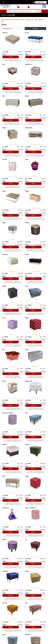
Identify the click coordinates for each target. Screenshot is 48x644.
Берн (4, 96)
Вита (4, 64)
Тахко (27, 286)
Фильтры (35, 28)
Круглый (5, 159)
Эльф (27, 159)
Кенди (4, 635)
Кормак (4, 191)
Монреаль (5, 33)
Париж (4, 223)
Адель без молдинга (8, 413)
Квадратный (28, 64)
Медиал (27, 191)
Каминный (5, 571)
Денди (27, 318)
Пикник (4, 381)
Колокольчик (6, 508)
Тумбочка (28, 635)
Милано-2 (5, 603)
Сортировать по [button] (8, 28)
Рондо (27, 349)
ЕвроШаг (5, 444)
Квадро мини (29, 381)
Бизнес (27, 33)
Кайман (27, 571)
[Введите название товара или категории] (22, 11)
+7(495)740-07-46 (36, 6)
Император (5, 254)
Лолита (27, 254)
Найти (39, 11)
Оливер (27, 444)
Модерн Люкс (29, 128)
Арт (26, 540)
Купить (11, 57)
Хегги (4, 318)
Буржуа (4, 540)
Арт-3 (27, 413)
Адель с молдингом (30, 508)
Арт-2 (27, 603)
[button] (8, 15)
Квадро (27, 96)
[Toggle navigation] (3, 2)
